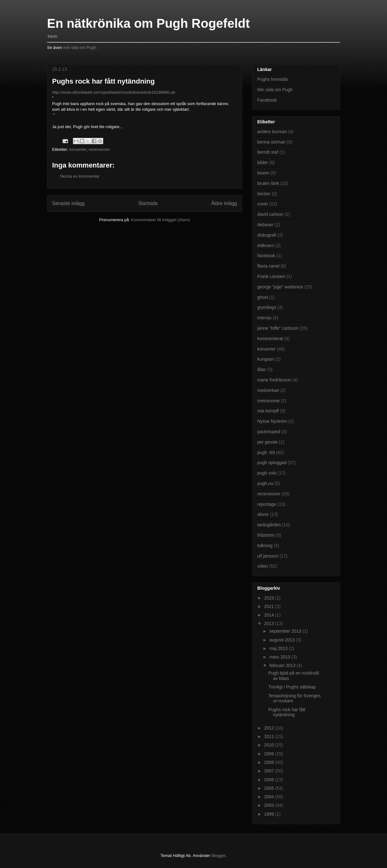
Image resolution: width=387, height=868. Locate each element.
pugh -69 (266, 452)
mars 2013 (280, 657)
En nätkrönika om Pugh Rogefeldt (148, 23)
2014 (270, 615)
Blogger (218, 856)
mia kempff (268, 411)
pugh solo (267, 473)
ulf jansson (268, 556)
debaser (265, 225)
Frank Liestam (271, 276)
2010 (270, 745)
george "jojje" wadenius (280, 287)
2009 (270, 754)
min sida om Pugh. (80, 47)
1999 (270, 814)
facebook (266, 256)
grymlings (267, 307)
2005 (270, 788)
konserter (78, 149)
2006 (270, 780)
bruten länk (268, 183)
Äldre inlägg (224, 203)
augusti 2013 (283, 640)
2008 (270, 762)
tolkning (265, 546)
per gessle (268, 442)
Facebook (267, 100)
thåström (266, 535)
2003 (270, 805)
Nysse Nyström (272, 421)
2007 (270, 771)
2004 (270, 797)
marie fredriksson (274, 380)
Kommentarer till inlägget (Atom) (160, 220)
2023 (270, 598)
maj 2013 (279, 648)
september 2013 (286, 631)
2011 (270, 736)
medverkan (268, 390)
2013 (270, 623)
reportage (267, 504)
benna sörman (271, 142)
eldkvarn (266, 245)
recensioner (99, 149)
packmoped (269, 432)
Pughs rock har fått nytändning (287, 712)
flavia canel (268, 266)
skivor (263, 514)
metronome (268, 401)
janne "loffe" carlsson (278, 328)
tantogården (269, 525)
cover (263, 204)
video (262, 566)
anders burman (272, 132)
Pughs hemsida (273, 79)
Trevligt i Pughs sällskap (292, 687)
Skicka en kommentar (80, 176)
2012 (270, 728)
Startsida (148, 203)
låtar (262, 369)
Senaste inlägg (68, 203)
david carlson (270, 214)
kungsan (266, 359)
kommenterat (270, 339)
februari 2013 (283, 665)
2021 (270, 606)
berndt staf (268, 152)
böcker (264, 194)
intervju (264, 318)
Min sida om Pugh (275, 90)
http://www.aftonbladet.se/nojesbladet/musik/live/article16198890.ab (114, 92)
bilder (263, 162)
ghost (263, 297)
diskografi (267, 235)
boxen (263, 173)
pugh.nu (265, 483)
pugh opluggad (272, 463)
